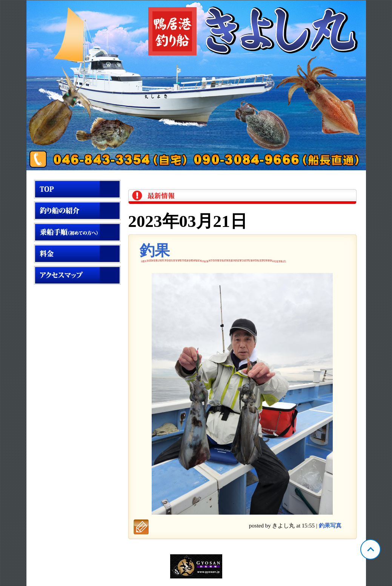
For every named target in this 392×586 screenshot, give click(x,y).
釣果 (155, 251)
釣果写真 (330, 526)
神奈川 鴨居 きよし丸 (196, 85)
